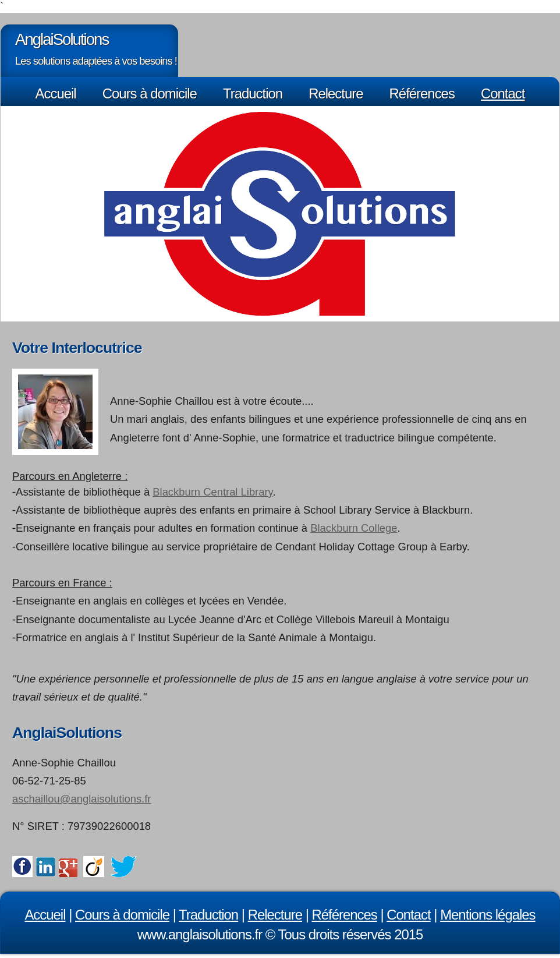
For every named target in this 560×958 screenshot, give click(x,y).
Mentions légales (488, 915)
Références (422, 93)
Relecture (336, 93)
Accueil (56, 93)
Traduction (253, 93)
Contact (503, 93)
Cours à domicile (150, 93)
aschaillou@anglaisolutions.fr (81, 799)
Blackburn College (354, 528)
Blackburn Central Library (212, 492)
